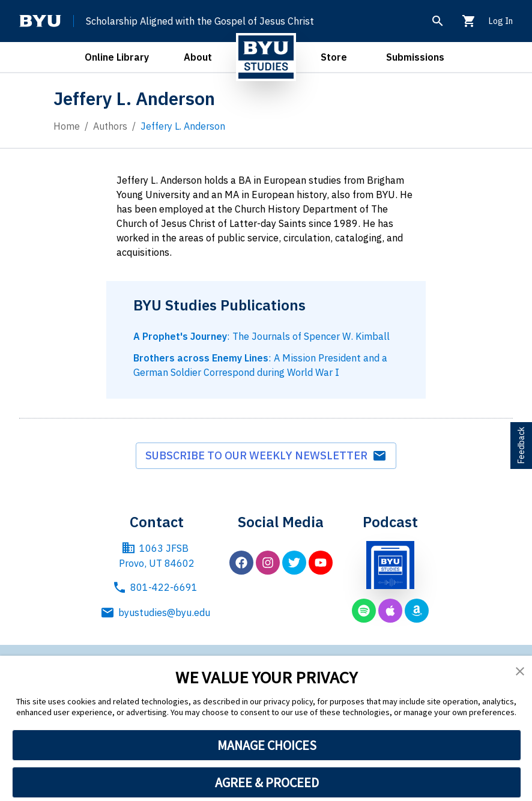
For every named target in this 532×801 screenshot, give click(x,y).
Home (67, 126)
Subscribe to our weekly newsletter (266, 456)
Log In (500, 21)
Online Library (117, 57)
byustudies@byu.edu (157, 612)
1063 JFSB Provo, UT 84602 (157, 555)
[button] (520, 671)
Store (334, 57)
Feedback (521, 446)
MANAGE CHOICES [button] (267, 745)
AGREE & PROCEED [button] (267, 782)
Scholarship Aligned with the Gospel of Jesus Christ (200, 21)
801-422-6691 (155, 587)
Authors (110, 126)
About (198, 57)
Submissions (415, 57)
